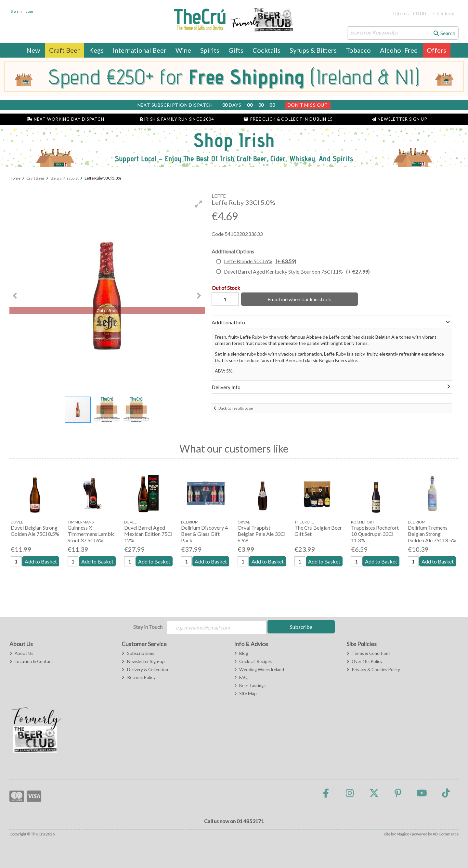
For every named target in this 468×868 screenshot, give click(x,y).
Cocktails (266, 50)
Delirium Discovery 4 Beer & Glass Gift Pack (204, 534)
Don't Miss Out (308, 105)
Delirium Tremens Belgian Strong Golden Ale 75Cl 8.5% (432, 534)
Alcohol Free (399, 50)
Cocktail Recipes (253, 661)
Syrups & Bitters (313, 50)
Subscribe (301, 627)
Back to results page (236, 408)
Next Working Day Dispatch (66, 119)
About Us (21, 653)
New (33, 50)
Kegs (96, 50)
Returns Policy (138, 677)
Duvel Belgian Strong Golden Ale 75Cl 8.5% (35, 531)
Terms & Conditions (368, 653)
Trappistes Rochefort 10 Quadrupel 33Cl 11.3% (375, 534)
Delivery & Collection (145, 670)
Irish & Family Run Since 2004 (177, 119)
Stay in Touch (148, 627)
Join (30, 11)
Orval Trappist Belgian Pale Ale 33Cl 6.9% (261, 534)
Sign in (16, 11)
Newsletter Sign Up (400, 119)
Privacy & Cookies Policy (373, 670)
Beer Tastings (250, 685)
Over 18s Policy (364, 661)
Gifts (236, 50)
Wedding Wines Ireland (259, 670)
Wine (183, 50)
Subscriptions (138, 653)
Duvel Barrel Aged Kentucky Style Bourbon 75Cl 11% (297, 271)
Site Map (245, 694)
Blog (241, 653)
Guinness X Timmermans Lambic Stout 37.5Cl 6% (91, 534)
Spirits (210, 50)
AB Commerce (446, 834)
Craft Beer (65, 50)
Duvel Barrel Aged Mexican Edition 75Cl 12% (148, 534)
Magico (403, 834)
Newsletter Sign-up (143, 661)
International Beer (140, 50)
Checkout (444, 13)
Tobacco (358, 50)
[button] (199, 204)
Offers (436, 50)
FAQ (241, 677)
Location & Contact (31, 661)
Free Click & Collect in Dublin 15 (288, 119)
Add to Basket (41, 561)
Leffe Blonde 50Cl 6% (260, 261)
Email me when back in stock (299, 299)
